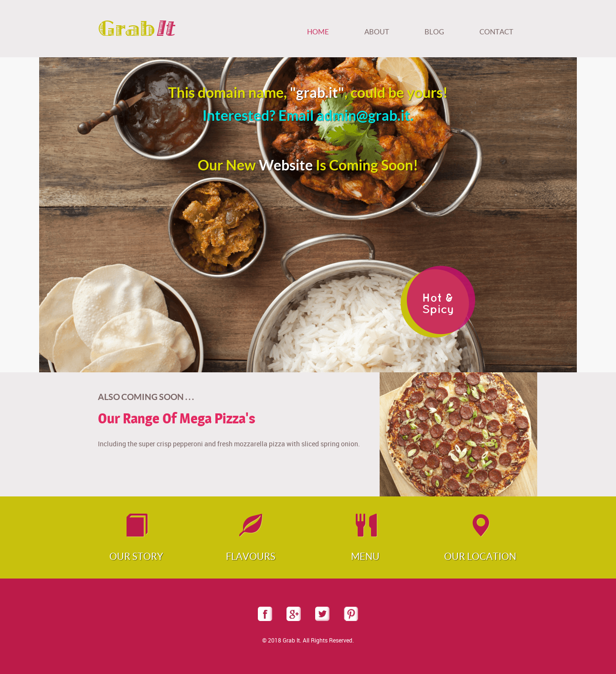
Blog (434, 32)
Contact (496, 32)
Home (318, 32)
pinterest (351, 614)
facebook (265, 614)
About (377, 32)
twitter (322, 614)
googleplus (294, 614)
